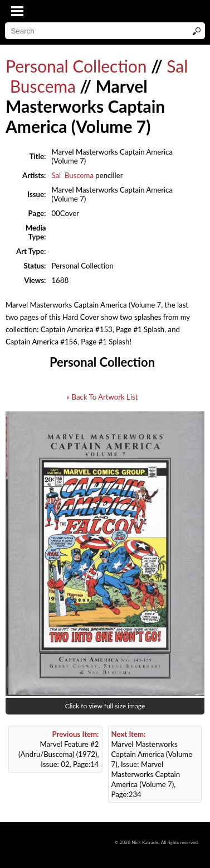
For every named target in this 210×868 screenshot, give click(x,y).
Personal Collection (76, 66)
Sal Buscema (72, 175)
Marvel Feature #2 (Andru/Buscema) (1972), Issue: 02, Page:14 (59, 749)
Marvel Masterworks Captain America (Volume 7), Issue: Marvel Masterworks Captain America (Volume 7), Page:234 (152, 764)
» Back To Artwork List (102, 397)
